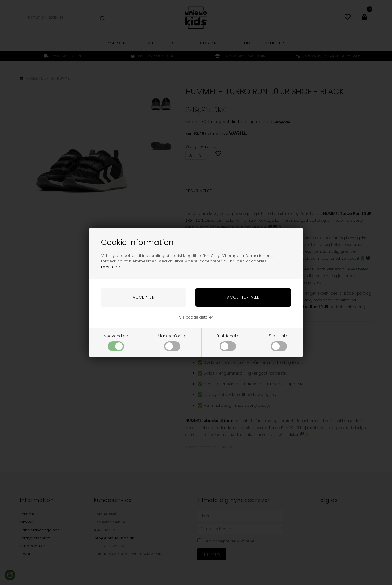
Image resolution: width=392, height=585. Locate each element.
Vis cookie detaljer (196, 317)
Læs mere (111, 267)
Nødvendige (116, 342)
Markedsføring (172, 342)
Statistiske (279, 342)
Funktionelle (228, 342)
